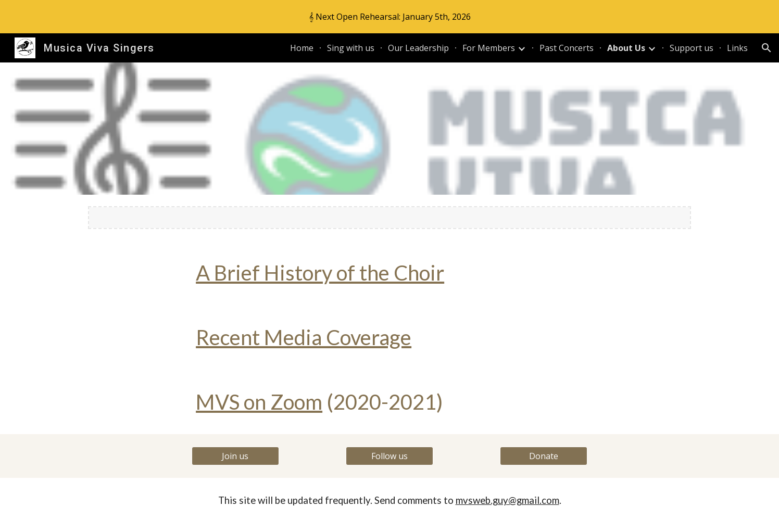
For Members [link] (489, 48)
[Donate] (544, 456)
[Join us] (235, 456)
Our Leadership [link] (418, 48)
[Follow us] (389, 456)
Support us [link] (692, 48)
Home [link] (302, 48)
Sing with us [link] (351, 48)
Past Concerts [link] (567, 48)
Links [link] (737, 48)
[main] (389, 273)
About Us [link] (626, 48)
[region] (389, 17)
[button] (767, 48)
